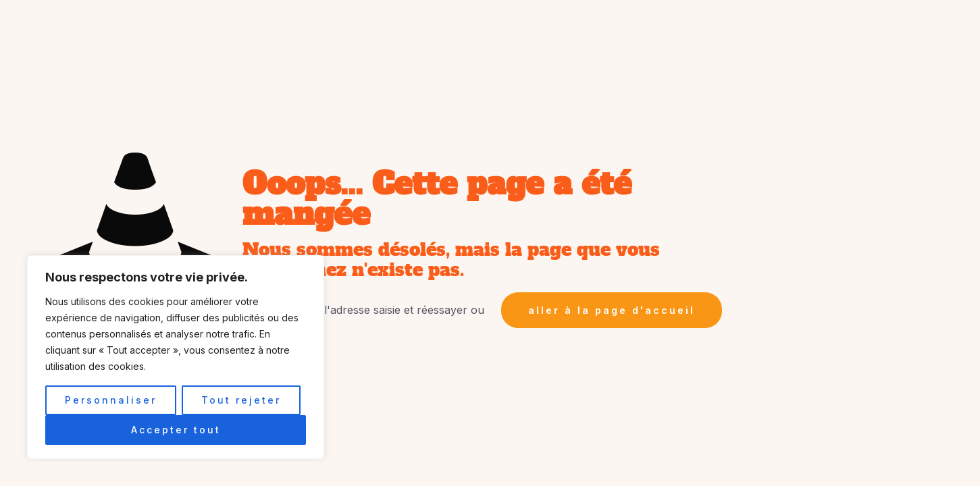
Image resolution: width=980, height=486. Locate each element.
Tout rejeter (241, 400)
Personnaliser (111, 400)
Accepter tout (176, 430)
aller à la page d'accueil (612, 310)
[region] (176, 357)
